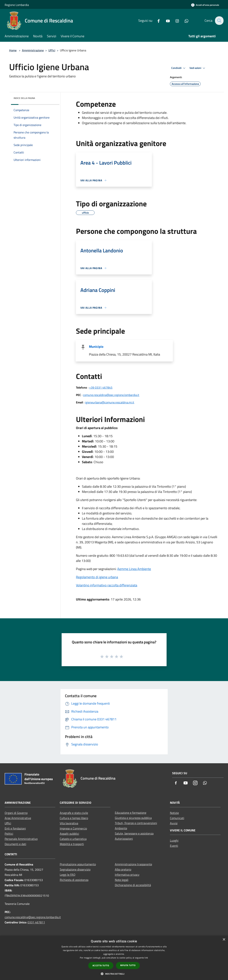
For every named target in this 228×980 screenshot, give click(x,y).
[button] (114, 974)
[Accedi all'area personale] (205, 5)
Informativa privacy (127, 875)
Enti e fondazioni (15, 828)
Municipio (96, 347)
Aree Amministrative (18, 818)
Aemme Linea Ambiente (134, 569)
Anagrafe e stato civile (74, 813)
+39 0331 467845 (101, 387)
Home (13, 50)
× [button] (224, 940)
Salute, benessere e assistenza (134, 833)
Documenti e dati (15, 844)
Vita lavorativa (69, 823)
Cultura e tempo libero (74, 818)
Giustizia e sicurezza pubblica (133, 818)
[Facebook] (156, 21)
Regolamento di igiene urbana (97, 577)
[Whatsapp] (184, 21)
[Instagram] (175, 21)
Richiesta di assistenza (74, 880)
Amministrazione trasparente (133, 864)
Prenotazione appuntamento (78, 864)
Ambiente (121, 828)
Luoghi (174, 840)
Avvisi (174, 823)
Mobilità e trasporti (72, 844)
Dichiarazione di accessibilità (133, 885)
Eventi (174, 846)
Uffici (52, 50)
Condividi (179, 68)
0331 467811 (36, 922)
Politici (9, 834)
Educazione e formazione (131, 813)
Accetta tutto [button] (101, 965)
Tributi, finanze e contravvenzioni (136, 823)
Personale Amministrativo (21, 839)
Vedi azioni (198, 68)
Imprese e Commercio (73, 828)
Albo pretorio (123, 869)
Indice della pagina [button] (24, 98)
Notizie (174, 813)
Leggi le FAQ (68, 875)
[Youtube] (166, 21)
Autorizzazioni (124, 839)
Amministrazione (33, 50)
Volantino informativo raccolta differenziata (107, 585)
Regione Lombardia (17, 5)
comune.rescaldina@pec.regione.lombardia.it (111, 395)
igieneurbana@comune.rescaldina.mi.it (110, 402)
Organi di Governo (16, 813)
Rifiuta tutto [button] (128, 965)
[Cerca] (219, 21)
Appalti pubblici (69, 834)
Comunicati (177, 818)
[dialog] (114, 958)
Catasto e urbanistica (73, 839)
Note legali (122, 880)
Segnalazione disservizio (75, 869)
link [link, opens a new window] (146, 958)
